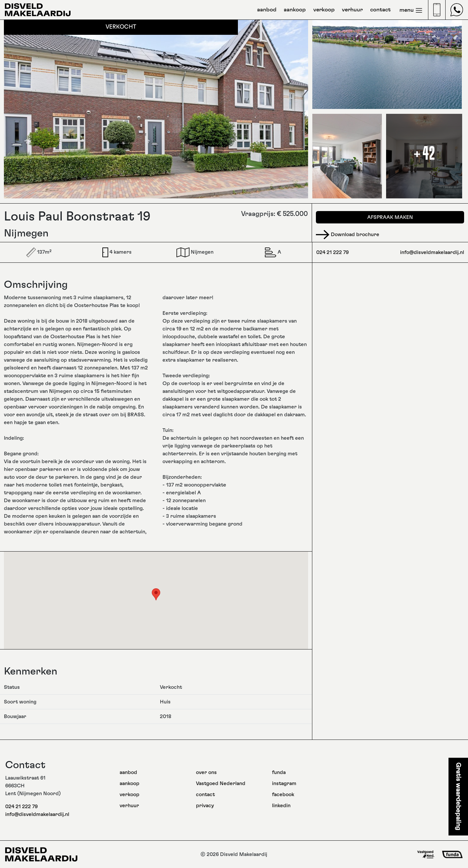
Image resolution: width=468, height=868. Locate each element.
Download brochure (348, 234)
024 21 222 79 (332, 252)
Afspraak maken (390, 217)
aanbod (267, 10)
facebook (283, 795)
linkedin (281, 806)
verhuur (352, 10)
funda (279, 772)
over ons (206, 772)
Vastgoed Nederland (221, 783)
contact (380, 10)
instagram (284, 783)
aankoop (295, 10)
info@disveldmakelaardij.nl (432, 252)
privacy (205, 806)
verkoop (324, 10)
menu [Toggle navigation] (411, 10)
